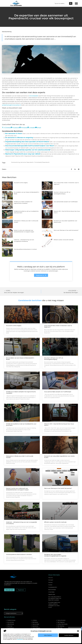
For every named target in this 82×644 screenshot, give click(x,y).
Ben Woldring (61, 626)
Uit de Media (51, 592)
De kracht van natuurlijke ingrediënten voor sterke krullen (59, 457)
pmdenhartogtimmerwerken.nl (12, 105)
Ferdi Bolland (10, 628)
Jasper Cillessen (36, 628)
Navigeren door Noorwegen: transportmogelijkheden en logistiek (55, 555)
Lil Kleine (35, 620)
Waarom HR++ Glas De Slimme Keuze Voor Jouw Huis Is (59, 425)
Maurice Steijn (36, 624)
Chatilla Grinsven (11, 620)
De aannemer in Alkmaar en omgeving (19, 138)
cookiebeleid (20, 639)
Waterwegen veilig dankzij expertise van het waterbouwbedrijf (28, 150)
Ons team (51, 580)
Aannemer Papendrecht (27, 162)
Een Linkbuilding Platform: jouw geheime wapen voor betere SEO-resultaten (55, 598)
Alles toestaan (48, 635)
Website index (52, 594)
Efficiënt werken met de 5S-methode (64, 240)
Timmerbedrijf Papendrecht (42, 162)
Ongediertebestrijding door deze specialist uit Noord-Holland (27, 142)
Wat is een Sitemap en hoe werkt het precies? (66, 230)
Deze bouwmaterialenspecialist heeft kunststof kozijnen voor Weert (30, 146)
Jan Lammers (11, 622)
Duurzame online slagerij (21, 183)
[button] (78, 631)
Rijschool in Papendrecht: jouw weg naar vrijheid (23, 154)
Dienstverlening (7, 32)
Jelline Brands (11, 624)
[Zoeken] (71, 3)
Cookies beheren (69, 635)
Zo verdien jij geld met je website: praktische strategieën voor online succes (54, 605)
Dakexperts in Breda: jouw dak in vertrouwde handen (20, 457)
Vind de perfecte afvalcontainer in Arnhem (25, 249)
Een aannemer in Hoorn (14, 133)
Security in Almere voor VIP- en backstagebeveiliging (54, 359)
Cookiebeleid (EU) (53, 587)
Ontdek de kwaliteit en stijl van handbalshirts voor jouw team (21, 425)
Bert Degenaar (61, 622)
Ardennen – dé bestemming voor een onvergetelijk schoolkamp (21, 523)
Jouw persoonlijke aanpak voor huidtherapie (66, 202)
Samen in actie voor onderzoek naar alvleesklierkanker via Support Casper (17, 489)
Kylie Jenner (35, 626)
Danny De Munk (61, 620)
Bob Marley (35, 622)
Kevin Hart (10, 626)
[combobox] (61, 3)
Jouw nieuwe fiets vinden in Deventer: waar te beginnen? (58, 326)
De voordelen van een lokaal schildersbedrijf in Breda (20, 359)
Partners (50, 582)
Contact (50, 585)
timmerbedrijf (34, 96)
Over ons (51, 578)
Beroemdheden (52, 590)
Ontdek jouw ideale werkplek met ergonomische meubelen (21, 392)
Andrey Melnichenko (63, 624)
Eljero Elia (60, 628)
